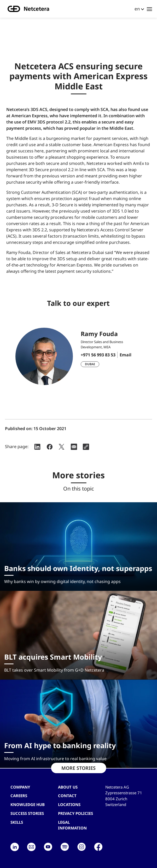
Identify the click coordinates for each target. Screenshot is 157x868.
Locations (69, 804)
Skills (17, 822)
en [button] (137, 9)
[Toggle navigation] (149, 9)
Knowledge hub (28, 804)
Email (126, 355)
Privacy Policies (75, 813)
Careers (19, 796)
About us (68, 787)
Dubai (90, 364)
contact (67, 796)
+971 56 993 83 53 (98, 355)
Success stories (27, 813)
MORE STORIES (78, 768)
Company (20, 787)
